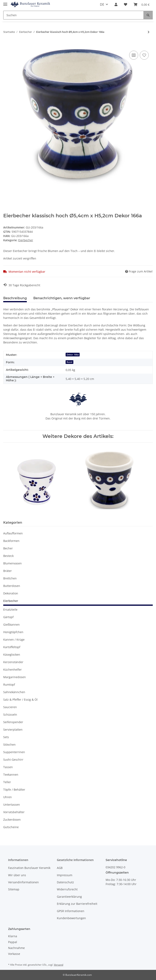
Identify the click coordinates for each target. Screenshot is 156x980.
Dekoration (11, 593)
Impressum (65, 875)
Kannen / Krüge (14, 640)
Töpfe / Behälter (14, 790)
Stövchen (9, 745)
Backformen (11, 541)
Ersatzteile (10, 610)
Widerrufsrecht (67, 889)
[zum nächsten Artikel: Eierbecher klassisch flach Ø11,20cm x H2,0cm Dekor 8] (149, 32)
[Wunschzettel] (126, 4)
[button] (116, 4)
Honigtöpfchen (13, 632)
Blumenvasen (12, 563)
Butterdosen (12, 586)
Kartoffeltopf (12, 647)
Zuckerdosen (12, 820)
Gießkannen (11, 625)
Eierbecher (26, 240)
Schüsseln (10, 715)
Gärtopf (8, 617)
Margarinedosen (15, 677)
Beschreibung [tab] (15, 298)
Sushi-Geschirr (13, 760)
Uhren (8, 797)
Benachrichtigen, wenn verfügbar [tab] (62, 298)
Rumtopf (9, 685)
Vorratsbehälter (14, 812)
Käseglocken (12, 655)
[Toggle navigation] (5, 3)
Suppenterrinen (14, 752)
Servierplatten (13, 730)
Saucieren (10, 707)
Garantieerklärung (69, 897)
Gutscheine (11, 827)
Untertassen (12, 805)
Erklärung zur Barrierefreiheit (77, 904)
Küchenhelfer (12, 670)
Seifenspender (13, 722)
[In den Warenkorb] (6, 45)
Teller (7, 782)
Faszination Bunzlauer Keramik (29, 868)
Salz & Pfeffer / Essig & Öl (20, 700)
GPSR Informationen (71, 911)
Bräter (8, 571)
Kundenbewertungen (71, 918)
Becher (8, 548)
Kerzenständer (13, 662)
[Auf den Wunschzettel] (144, 55)
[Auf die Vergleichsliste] (134, 55)
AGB (60, 868)
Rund (69, 362)
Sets (6, 737)
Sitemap (14, 889)
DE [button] (102, 4)
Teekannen (11, 775)
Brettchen (10, 578)
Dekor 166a (73, 355)
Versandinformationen (23, 882)
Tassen (8, 767)
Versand (58, 965)
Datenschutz (65, 882)
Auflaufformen (13, 533)
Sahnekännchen (14, 692)
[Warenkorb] (142, 4)
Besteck (8, 556)
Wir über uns (17, 875)
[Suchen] (73, 15)
